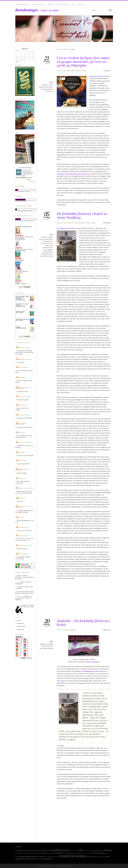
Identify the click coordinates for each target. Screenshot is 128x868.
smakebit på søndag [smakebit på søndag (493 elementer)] (72, 856)
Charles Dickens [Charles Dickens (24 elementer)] (74, 851)
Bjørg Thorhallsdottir (22, 284)
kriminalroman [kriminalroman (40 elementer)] (68, 853)
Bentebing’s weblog (25, 359)
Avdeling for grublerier (22, 549)
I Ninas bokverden (24, 443)
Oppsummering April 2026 (23, 464)
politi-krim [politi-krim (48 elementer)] (35, 857)
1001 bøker (51, 4)
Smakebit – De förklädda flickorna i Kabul (83, 623)
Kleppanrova (23, 461)
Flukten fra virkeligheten (92, 662)
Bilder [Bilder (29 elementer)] (40, 851)
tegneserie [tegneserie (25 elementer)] (102, 857)
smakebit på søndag (48, 648)
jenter (51, 646)
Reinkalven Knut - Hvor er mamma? (24, 249)
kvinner (47, 91)
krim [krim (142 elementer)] (61, 853)
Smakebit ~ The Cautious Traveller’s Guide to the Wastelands (24, 598)
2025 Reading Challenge (25, 168)
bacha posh (42, 239)
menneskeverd (45, 254)
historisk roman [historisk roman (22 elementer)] (37, 853)
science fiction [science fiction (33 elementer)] (52, 857)
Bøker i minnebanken (23, 4)
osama (51, 254)
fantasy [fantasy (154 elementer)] (108, 850)
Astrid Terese (26, 170)
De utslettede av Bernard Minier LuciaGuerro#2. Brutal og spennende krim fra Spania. (24, 352)
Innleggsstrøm (20, 623)
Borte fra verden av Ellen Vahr (24, 530)
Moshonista (22, 498)
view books (31, 181)
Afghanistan (45, 85)
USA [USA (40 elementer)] (28, 859)
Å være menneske (76, 223)
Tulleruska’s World (25, 546)
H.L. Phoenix (20, 261)
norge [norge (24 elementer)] (107, 853)
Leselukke (22, 478)
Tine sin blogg (23, 527)
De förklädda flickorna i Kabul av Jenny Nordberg (82, 216)
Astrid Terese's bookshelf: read (23, 227)
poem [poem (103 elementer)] (23, 856)
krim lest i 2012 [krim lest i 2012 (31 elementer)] (77, 853)
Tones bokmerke (24, 536)
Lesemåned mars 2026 (22, 391)
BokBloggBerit (23, 368)
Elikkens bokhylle (25, 415)
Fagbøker (93, 223)
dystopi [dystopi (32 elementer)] (93, 851)
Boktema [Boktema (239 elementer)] (59, 850)
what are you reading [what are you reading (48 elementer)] (37, 859)
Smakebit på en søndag (23, 400)
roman (51, 91)
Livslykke (17, 282)
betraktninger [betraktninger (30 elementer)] (34, 851)
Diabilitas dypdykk (25, 397)
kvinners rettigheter (48, 250)
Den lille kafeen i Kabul (96, 76)
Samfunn (85, 71)
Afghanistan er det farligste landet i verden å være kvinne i (74, 174)
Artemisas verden (24, 348)
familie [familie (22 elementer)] (102, 851)
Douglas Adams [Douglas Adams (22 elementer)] (87, 851)
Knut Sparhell (20, 587)
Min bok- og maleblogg (26, 488)
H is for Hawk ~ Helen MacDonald (25, 456)
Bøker (73, 71)
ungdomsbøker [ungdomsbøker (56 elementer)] (21, 859)
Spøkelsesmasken (20, 260)
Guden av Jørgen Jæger (27, 593)
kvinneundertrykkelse (47, 252)
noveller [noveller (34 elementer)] (18, 857)
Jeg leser (22, 452)
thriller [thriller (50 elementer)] (108, 857)
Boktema (74, 630)
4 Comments (108, 71)
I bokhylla (22, 433)
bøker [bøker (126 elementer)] (67, 850)
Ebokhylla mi (23, 405)
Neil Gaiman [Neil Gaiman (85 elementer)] (100, 853)
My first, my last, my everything (24, 507)
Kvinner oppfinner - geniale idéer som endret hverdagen (23, 298)
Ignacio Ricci (69, 866)
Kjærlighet (79, 71)
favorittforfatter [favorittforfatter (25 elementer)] (19, 853)
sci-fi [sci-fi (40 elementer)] (46, 857)
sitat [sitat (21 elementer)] (57, 857)
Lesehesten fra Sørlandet (22, 470)
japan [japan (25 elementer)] (48, 853)
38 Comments (107, 630)
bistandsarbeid (49, 239)
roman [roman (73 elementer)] (41, 856)
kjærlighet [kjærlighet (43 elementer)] (55, 853)
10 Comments (107, 223)
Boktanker (22, 378)
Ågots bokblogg (24, 554)
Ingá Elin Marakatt (21, 251)
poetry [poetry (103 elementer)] (29, 856)
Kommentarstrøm (21, 626)
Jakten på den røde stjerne (22, 271)
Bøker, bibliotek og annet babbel (23, 388)
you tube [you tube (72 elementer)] (48, 859)
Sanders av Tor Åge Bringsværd (25, 427)
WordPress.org (20, 630)
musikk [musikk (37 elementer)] (92, 853)
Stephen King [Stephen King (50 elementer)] (91, 857)
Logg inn (19, 620)
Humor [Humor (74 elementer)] (44, 853)
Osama (63, 681)
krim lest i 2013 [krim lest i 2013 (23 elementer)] (86, 853)
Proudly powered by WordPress (45, 866)
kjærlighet (50, 89)
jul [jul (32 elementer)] (51, 853)
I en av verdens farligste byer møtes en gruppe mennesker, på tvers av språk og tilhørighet (83, 62)
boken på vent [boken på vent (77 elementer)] (48, 850)
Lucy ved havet (20, 362)
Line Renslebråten (21, 239)
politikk (42, 256)
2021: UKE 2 (20, 501)
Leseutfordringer (63, 4)
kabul (46, 89)
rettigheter (47, 256)
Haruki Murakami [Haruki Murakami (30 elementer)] (28, 853)
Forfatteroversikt (38, 4)
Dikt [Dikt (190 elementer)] (81, 850)
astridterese (66, 71)
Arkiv (74, 4)
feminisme (47, 243)
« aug (17, 62)
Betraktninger (27, 10)
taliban (51, 256)
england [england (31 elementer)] (98, 851)
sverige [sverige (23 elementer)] (97, 857)
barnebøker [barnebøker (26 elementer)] (27, 851)
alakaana (50, 237)
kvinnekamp (46, 248)
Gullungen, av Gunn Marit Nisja (24, 418)
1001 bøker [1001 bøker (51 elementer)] (19, 851)
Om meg (81, 4)
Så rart (21, 518)
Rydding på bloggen (22, 473)
